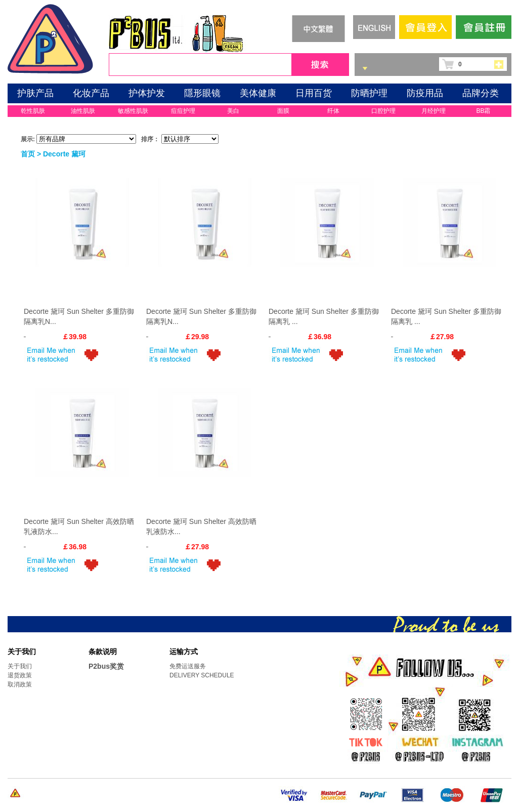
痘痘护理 (183, 111)
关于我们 (20, 666)
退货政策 (20, 675)
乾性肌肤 (33, 111)
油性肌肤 (83, 111)
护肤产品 (35, 93)
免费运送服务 (188, 666)
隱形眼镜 (202, 93)
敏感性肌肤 (133, 111)
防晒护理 (369, 93)
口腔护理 (383, 111)
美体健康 (258, 93)
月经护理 (434, 111)
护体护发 (147, 93)
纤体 (333, 111)
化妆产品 (91, 93)
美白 (233, 111)
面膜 (283, 111)
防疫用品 (425, 93)
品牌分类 (481, 93)
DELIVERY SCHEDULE (202, 675)
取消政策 (20, 684)
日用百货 (314, 93)
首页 (28, 154)
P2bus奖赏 (106, 666)
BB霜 (483, 111)
